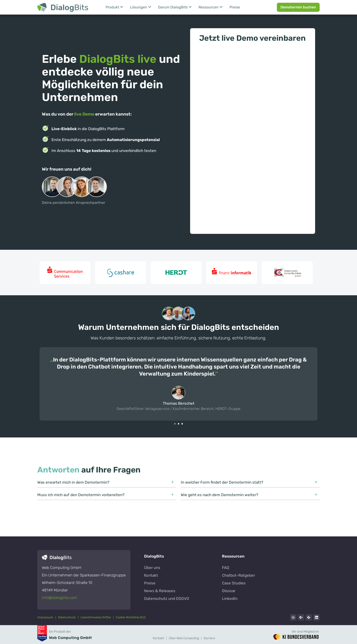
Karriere (209, 638)
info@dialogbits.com (59, 598)
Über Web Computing (184, 638)
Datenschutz (67, 617)
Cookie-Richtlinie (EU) (131, 617)
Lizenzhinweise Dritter (96, 617)
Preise (235, 7)
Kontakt (158, 638)
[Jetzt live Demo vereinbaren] (253, 136)
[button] (175, 424)
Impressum (45, 617)
